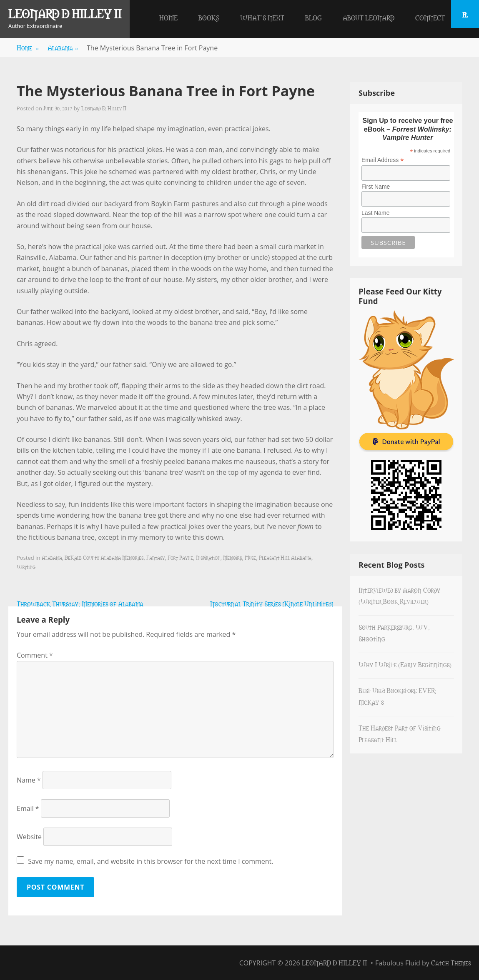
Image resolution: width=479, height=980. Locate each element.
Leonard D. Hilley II (104, 108)
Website (29, 837)
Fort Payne (180, 557)
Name (29, 780)
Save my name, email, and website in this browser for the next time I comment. (150, 861)
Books (209, 17)
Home (168, 17)
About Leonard (369, 17)
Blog (313, 17)
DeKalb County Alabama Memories (104, 557)
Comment (35, 655)
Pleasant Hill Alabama (285, 557)
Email (28, 808)
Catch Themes (451, 963)
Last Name (376, 213)
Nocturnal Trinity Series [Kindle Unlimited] (272, 603)
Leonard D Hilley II (65, 13)
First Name (376, 187)
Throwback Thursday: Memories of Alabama (80, 603)
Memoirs (232, 557)
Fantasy (155, 557)
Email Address (383, 160)
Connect (430, 17)
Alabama (63, 47)
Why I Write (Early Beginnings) (405, 664)
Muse (250, 557)
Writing (26, 566)
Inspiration (208, 557)
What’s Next (262, 17)
